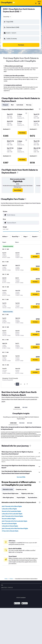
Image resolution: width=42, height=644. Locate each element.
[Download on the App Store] (25, 640)
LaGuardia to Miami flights (9, 529)
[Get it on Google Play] (17, 640)
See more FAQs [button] (21, 497)
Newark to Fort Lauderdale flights (11, 532)
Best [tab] (12, 105)
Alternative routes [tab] (8, 510)
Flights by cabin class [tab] (27, 514)
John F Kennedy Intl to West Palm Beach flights (15, 549)
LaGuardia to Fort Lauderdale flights (12, 534)
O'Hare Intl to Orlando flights (10, 551)
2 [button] (21, 384)
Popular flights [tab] (21, 518)
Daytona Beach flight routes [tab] (11, 514)
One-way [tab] (29, 105)
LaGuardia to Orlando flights (10, 546)
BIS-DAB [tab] (25, 407)
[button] (21, 22)
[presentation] (21, 11)
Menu (39, 3)
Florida (11, 615)
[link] (18, 190)
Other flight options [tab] (8, 518)
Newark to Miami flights (9, 539)
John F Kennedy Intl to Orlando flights (12, 537)
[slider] (40, 231)
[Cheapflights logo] (6, 3)
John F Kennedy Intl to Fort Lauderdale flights (15, 541)
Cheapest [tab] (5, 105)
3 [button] (25, 384)
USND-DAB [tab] (13, 423)
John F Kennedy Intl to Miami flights (12, 527)
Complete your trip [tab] (21, 510)
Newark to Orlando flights (9, 544)
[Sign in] (36, 3)
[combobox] (7, 17)
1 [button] (17, 384)
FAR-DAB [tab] (17, 407)
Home (6, 615)
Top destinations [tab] (33, 518)
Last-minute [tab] (20, 105)
